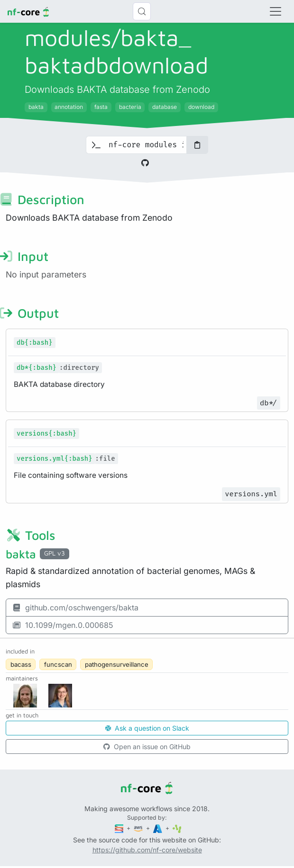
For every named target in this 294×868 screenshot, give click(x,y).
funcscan (58, 664)
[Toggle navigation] (276, 11)
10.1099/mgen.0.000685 (63, 625)
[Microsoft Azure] (158, 828)
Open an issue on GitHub (147, 747)
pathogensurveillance (117, 664)
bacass (21, 664)
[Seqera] (120, 828)
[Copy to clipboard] (197, 145)
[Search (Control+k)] (142, 11)
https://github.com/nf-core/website (147, 850)
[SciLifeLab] (177, 828)
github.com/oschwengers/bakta (75, 608)
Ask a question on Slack (147, 728)
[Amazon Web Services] (139, 828)
